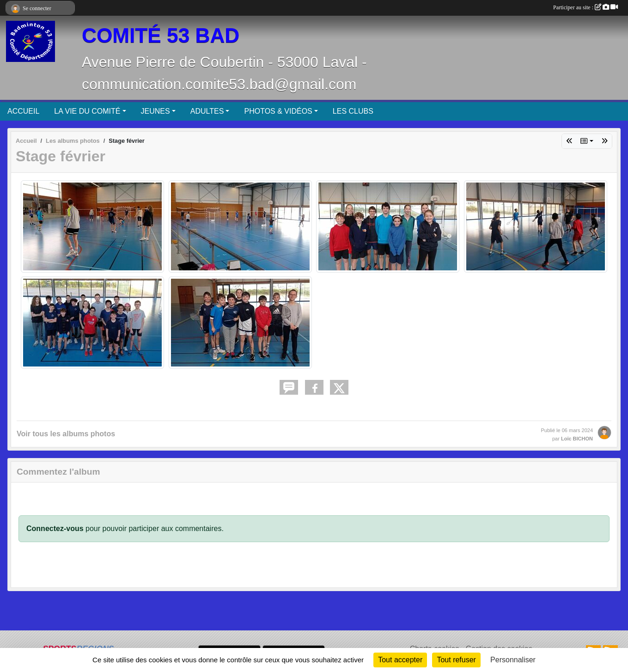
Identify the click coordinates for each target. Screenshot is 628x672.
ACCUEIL (23, 111)
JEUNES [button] (155, 111)
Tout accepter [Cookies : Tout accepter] (400, 660)
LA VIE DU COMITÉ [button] (87, 111)
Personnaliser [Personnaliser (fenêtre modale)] (513, 660)
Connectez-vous (55, 528)
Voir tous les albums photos (66, 434)
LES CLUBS (353, 111)
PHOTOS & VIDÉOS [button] (278, 111)
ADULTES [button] (207, 111)
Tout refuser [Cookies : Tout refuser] (456, 660)
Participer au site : (585, 7)
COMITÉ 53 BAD (161, 35)
